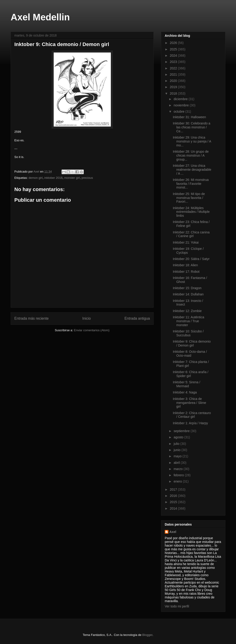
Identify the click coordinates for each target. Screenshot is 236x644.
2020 (174, 81)
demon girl (36, 178)
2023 (174, 62)
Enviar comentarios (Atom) (92, 330)
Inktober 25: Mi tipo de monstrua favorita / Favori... (189, 198)
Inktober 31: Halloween (189, 117)
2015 (174, 502)
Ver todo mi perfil (177, 606)
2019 (174, 87)
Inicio (87, 318)
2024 (174, 56)
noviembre (182, 105)
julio (177, 444)
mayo (178, 456)
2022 (174, 68)
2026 (174, 43)
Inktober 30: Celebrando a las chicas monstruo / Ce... (192, 127)
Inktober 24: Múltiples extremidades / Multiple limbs (191, 212)
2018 (174, 93)
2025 (174, 49)
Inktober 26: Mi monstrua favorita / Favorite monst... (191, 184)
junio (177, 450)
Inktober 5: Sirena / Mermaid (186, 384)
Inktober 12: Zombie (187, 311)
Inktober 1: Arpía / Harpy (190, 423)
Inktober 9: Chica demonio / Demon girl (192, 343)
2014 (174, 508)
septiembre (182, 431)
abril (177, 463)
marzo (179, 469)
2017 (174, 489)
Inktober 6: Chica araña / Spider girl (191, 374)
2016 (174, 496)
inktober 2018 (53, 178)
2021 (174, 74)
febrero (179, 475)
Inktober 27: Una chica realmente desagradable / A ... (192, 170)
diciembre (181, 99)
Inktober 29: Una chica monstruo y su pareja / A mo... (192, 141)
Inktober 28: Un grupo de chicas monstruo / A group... (191, 155)
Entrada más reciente (31, 318)
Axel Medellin (40, 17)
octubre (179, 111)
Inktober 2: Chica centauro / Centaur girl (192, 415)
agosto (179, 437)
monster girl (72, 178)
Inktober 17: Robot (186, 272)
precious (87, 178)
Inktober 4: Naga (185, 392)
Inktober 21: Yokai (186, 242)
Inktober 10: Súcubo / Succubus (188, 333)
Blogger (147, 635)
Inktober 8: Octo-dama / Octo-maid (190, 354)
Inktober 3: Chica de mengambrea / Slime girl (189, 403)
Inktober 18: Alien (185, 265)
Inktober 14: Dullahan (188, 294)
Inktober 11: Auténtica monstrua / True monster (188, 321)
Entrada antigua (137, 318)
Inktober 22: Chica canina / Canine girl (191, 234)
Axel (173, 532)
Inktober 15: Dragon (187, 288)
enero (178, 481)
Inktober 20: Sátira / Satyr (191, 259)
